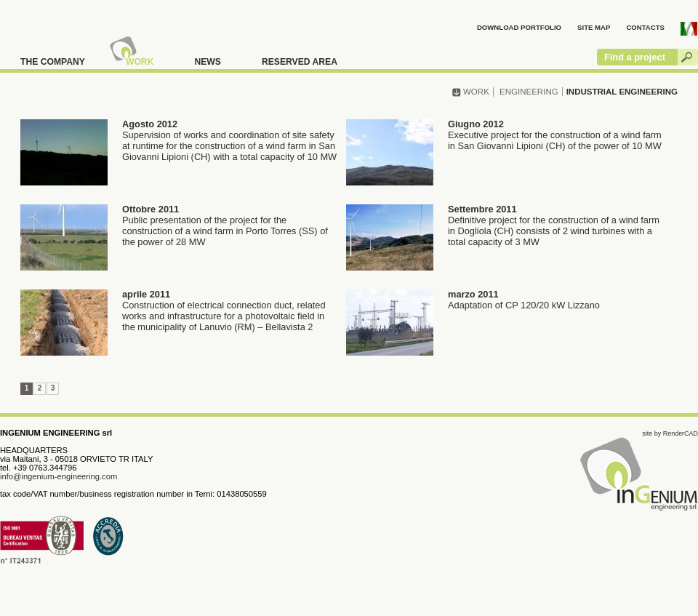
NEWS (207, 62)
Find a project (635, 57)
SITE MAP (594, 27)
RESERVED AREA (300, 62)
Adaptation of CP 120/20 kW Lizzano (473, 301)
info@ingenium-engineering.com (59, 476)
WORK (140, 62)
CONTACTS (645, 27)
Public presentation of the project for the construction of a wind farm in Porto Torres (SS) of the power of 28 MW (174, 227)
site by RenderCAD (670, 433)
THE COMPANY (53, 62)
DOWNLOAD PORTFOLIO (519, 27)
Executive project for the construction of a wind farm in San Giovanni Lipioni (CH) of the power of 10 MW (504, 137)
